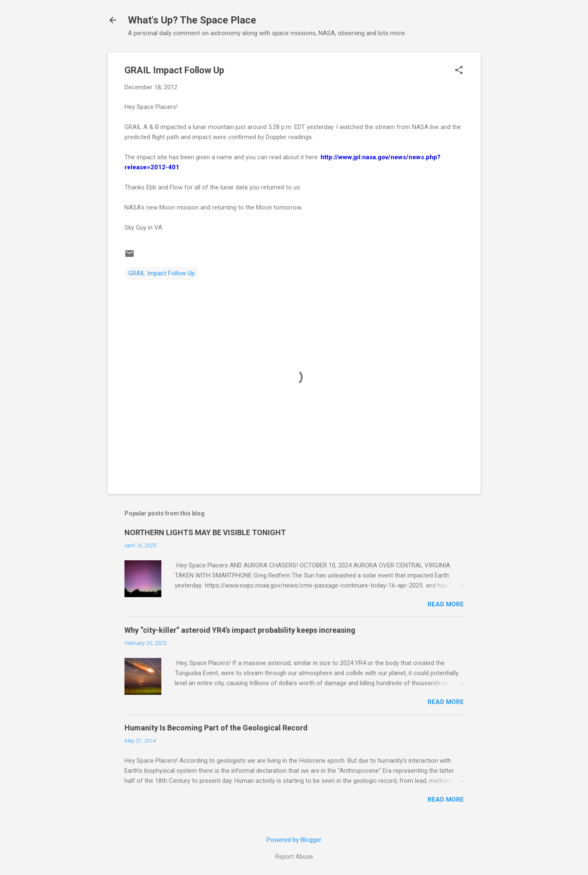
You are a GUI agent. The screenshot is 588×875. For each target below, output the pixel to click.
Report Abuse (294, 857)
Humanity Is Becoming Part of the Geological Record (216, 728)
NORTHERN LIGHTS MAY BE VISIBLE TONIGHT (205, 532)
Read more (446, 604)
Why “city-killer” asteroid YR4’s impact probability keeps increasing (240, 630)
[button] (459, 71)
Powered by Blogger (294, 840)
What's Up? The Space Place (192, 20)
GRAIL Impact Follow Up (162, 273)
